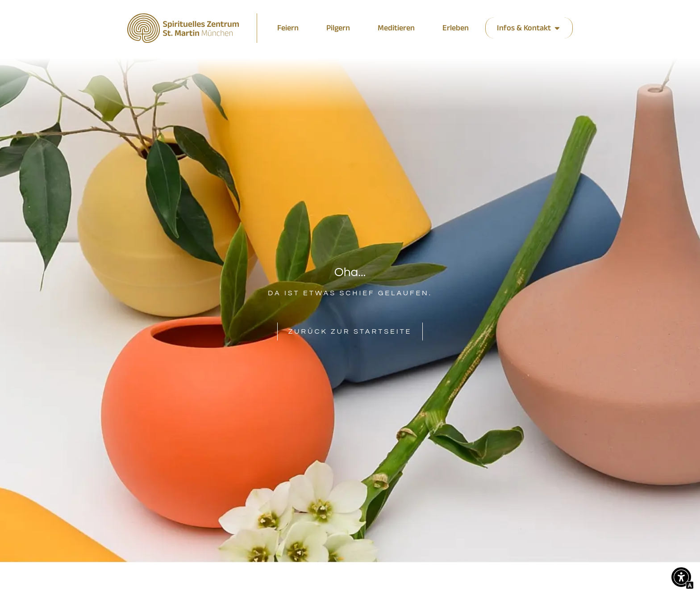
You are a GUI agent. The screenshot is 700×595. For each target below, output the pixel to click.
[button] (681, 579)
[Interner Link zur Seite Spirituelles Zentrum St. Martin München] (183, 28)
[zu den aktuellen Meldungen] (288, 28)
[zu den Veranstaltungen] (338, 28)
